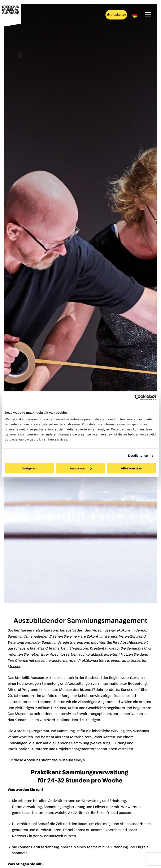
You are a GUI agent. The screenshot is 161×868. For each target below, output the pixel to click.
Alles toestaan (131, 468)
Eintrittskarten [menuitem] (116, 15)
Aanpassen (81, 468)
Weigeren (29, 468)
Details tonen (138, 456)
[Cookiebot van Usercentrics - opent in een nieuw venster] (138, 398)
